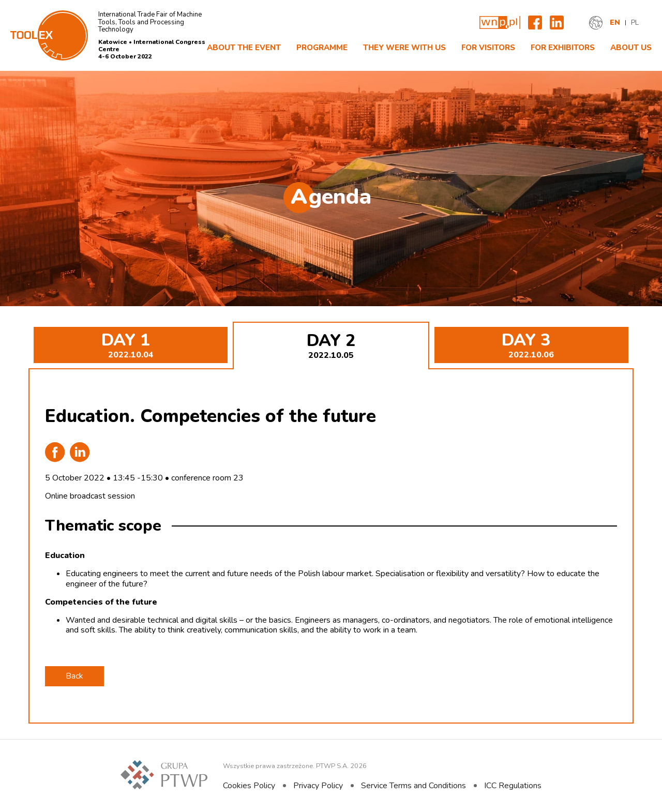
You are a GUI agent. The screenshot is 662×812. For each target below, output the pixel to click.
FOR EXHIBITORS (563, 48)
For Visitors (488, 48)
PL (635, 23)
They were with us (404, 48)
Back (74, 676)
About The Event (244, 48)
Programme (322, 48)
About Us (631, 48)
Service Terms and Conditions (413, 786)
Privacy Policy (318, 786)
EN (615, 23)
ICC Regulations (513, 786)
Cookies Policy (249, 786)
